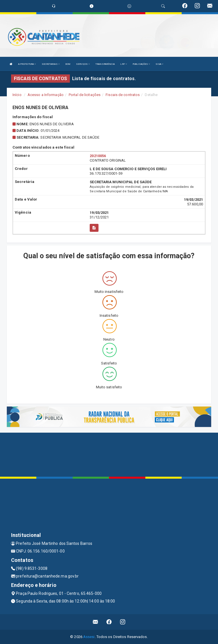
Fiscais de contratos (123, 95)
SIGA (159, 64)
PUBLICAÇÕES (141, 64)
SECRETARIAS (51, 64)
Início (17, 95)
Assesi (89, 637)
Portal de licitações (85, 95)
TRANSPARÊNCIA (105, 64)
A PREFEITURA (27, 64)
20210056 (98, 156)
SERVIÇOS (83, 64)
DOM (68, 64)
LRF (124, 64)
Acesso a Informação (46, 95)
